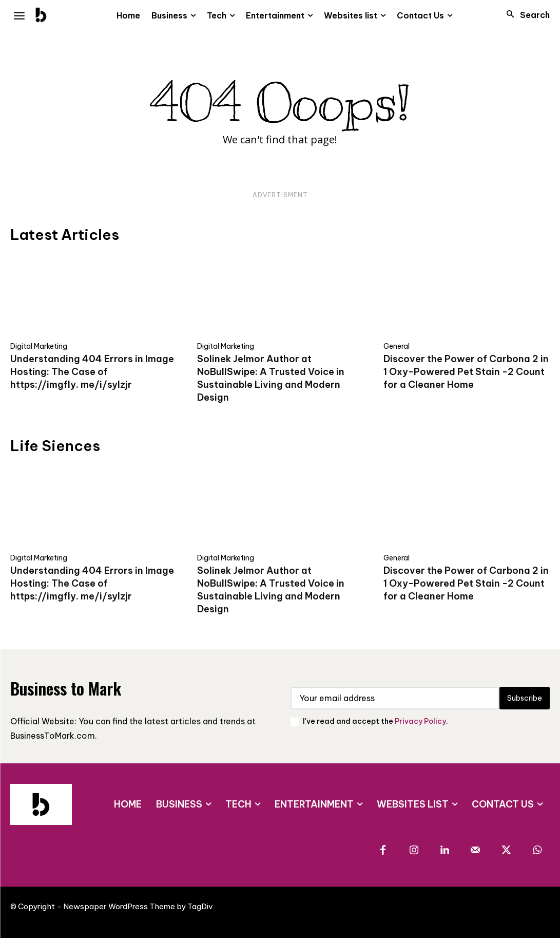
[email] (393, 698)
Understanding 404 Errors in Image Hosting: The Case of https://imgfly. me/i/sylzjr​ (92, 372)
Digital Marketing (39, 346)
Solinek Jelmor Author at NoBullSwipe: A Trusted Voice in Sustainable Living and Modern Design (271, 378)
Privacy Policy (420, 721)
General (397, 346)
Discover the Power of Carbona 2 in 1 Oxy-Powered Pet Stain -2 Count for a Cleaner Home (466, 372)
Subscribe (522, 698)
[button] (525, 15)
